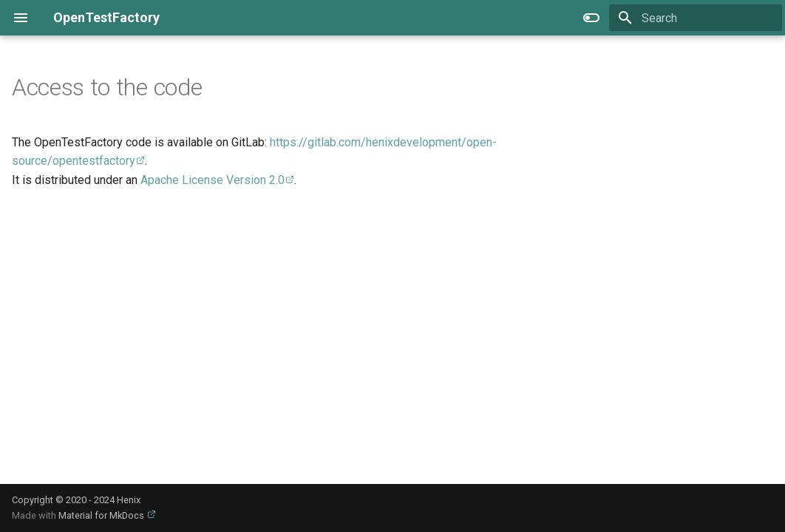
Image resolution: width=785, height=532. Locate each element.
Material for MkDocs (102, 515)
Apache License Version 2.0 (213, 180)
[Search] (696, 18)
